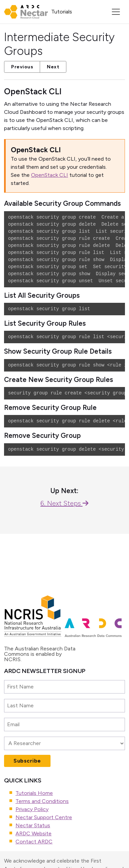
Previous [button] (22, 67)
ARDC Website (34, 833)
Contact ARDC (34, 842)
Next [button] (53, 67)
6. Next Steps (64, 503)
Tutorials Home (34, 793)
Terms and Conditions (42, 801)
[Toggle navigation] (116, 12)
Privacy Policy (32, 809)
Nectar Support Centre (44, 817)
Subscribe (27, 761)
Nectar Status (33, 825)
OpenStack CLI (50, 175)
